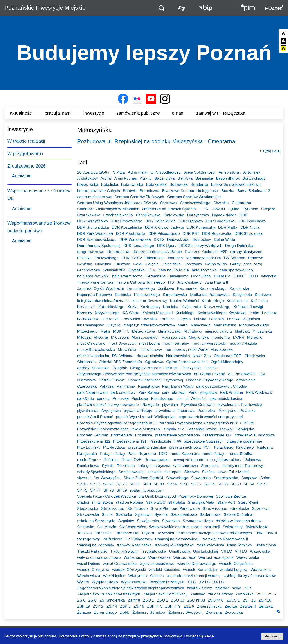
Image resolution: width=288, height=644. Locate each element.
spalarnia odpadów (146, 490)
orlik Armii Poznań (209, 374)
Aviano (146, 178)
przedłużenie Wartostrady (177, 435)
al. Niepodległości (166, 172)
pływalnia (170, 405)
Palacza (107, 386)
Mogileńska (199, 337)
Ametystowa (229, 172)
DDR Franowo (191, 221)
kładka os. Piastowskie (210, 295)
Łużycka (114, 325)
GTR (152, 270)
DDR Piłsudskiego (164, 234)
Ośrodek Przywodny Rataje (210, 380)
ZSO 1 (148, 600)
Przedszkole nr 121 (130, 441)
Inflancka (269, 276)
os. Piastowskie (242, 374)
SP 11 (82, 484)
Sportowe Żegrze (231, 496)
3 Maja (119, 172)
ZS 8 (92, 600)
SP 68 (236, 484)
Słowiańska (201, 478)
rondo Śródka (240, 454)
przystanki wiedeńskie (147, 447)
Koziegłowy (150, 307)
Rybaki (108, 466)
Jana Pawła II (216, 282)
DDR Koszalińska (127, 227)
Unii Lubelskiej (206, 551)
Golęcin (152, 264)
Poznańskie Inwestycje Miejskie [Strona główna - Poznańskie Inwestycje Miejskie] (45, 8)
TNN (259, 533)
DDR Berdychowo (92, 221)
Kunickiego (185, 313)
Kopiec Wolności (184, 301)
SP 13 (95, 484)
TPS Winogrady (138, 539)
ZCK (248, 588)
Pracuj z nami (58, 113)
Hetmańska (155, 276)
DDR (244, 215)
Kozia (133, 307)
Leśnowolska (88, 319)
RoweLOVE (132, 460)
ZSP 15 (249, 600)
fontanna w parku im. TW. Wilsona (216, 258)
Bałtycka (185, 178)
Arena (106, 178)
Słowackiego (177, 478)
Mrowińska (127, 350)
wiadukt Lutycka (234, 570)
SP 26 (121, 484)
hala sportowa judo (236, 270)
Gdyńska (85, 264)
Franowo (256, 258)
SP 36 (134, 484)
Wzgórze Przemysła (167, 582)
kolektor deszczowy (150, 301)
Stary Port (226, 502)
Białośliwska (88, 184)
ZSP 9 (139, 606)
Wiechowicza (89, 576)
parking (103, 399)
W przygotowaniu (25, 154)
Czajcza (268, 209)
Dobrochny (202, 240)
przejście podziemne (244, 441)
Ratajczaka (87, 454)
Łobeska (217, 319)
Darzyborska (198, 215)
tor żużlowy (112, 539)
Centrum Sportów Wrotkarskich (194, 197)
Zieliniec (198, 594)
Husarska (222, 276)
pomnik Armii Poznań (95, 417)
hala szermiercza (127, 276)
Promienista (122, 435)
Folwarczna (155, 258)
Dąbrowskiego (224, 215)
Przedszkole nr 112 (94, 441)
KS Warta (131, 313)
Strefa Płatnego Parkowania (175, 509)
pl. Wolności (196, 399)
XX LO (219, 582)
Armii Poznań (126, 178)
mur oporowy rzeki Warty (186, 350)
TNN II (271, 533)
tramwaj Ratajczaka (134, 545)
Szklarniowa (210, 515)
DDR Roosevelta (217, 234)
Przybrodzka (114, 447)
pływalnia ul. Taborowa (175, 411)
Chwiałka (221, 203)
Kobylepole (242, 295)
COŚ (204, 209)
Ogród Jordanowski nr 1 (187, 362)
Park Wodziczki (259, 392)
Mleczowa (120, 337)
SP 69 (249, 484)
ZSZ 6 (189, 606)
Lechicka (270, 313)
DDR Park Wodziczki (95, 234)
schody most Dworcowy (242, 466)
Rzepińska (126, 466)
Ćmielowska (174, 215)
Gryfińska (137, 270)
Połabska (248, 411)
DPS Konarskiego (139, 246)
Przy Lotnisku (89, 447)
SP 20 (108, 484)
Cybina (234, 209)
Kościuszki (86, 307)
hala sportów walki (93, 276)
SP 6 (184, 484)
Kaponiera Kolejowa (95, 295)
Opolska (212, 368)
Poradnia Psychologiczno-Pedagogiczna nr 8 (198, 423)
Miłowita (101, 337)
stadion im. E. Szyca (95, 502)
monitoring (221, 337)
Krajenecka (191, 307)
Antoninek (252, 172)
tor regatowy (88, 539)
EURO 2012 (132, 258)
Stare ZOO (156, 502)
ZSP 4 (112, 606)
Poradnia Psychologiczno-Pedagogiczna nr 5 (116, 423)
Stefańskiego (113, 509)
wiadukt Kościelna (165, 570)
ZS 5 (272, 594)
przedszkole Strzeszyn (204, 441)
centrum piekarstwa (94, 197)
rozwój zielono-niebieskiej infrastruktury (207, 460)
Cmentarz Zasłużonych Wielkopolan (108, 209)
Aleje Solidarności (200, 172)
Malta (183, 325)
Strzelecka (240, 509)
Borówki (130, 191)
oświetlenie (246, 380)
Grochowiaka (89, 270)
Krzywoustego (107, 313)
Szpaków (126, 521)
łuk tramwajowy (90, 325)
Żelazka (266, 606)
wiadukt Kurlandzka (200, 570)
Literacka (110, 319)
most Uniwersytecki (209, 343)
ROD (163, 454)
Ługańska (252, 319)
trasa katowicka (210, 545)
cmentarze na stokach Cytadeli (169, 209)
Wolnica (157, 576)
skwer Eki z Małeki (234, 472)
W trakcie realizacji (26, 141)
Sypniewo (143, 515)
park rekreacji (174, 392)
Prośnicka (144, 435)
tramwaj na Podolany (96, 545)
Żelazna (84, 612)
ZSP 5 (125, 606)
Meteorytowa (144, 331)
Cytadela (250, 209)
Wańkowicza (135, 558)
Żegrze (231, 606)
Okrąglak (119, 368)
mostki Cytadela (243, 343)
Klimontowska (175, 295)
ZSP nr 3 (155, 606)
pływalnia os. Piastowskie (240, 405)
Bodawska (179, 184)
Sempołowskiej (132, 472)
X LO (192, 582)
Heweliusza (178, 276)
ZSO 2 (163, 600)
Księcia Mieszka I (158, 313)
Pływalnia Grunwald (198, 405)
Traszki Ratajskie (92, 551)
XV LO (205, 582)
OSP (262, 374)
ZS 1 (261, 594)
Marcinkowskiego (254, 325)
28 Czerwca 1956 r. (94, 172)
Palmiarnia (126, 386)
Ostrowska (87, 380)
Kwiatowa (237, 313)
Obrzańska (87, 362)
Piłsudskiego (162, 399)
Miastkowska (169, 331)
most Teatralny (176, 343)
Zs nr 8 (134, 600)
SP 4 (147, 484)
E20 (224, 252)
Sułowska (124, 515)
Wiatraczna (261, 570)
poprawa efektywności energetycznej (211, 417)
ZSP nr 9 (173, 606)
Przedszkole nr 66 (165, 441)
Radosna (265, 447)
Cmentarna (241, 203)
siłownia (155, 472)
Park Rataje (149, 392)
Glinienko (103, 264)
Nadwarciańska (150, 356)
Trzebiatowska (154, 551)
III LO (253, 276)
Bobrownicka (132, 184)
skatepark (173, 472)
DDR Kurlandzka (201, 227)
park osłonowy (123, 392)
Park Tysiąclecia (203, 392)
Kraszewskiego (217, 307)
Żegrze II (248, 606)
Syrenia (161, 515)
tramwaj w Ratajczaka (174, 545)
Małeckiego (201, 325)
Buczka (228, 191)
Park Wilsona (232, 392)
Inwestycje (94, 113)
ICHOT (239, 276)
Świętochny (233, 527)
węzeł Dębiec (89, 564)
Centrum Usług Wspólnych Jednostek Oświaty (117, 203)
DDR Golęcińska (252, 221)
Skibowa (192, 472)
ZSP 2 (98, 606)
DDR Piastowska (131, 234)
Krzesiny (85, 313)
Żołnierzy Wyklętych (186, 612)
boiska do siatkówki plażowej (236, 184)
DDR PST (191, 234)
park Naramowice (92, 392)
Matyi (105, 331)
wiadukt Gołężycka (93, 570)
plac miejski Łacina (226, 399)
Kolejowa (263, 295)
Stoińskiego (138, 509)
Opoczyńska (191, 368)
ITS (171, 282)
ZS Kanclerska (112, 600)
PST (207, 447)
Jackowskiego (189, 282)
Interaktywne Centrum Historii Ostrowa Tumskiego (121, 282)
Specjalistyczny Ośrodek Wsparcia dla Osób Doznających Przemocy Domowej (145, 496)
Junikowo (166, 289)
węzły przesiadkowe (157, 564)
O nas (178, 113)
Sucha (107, 515)
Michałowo (193, 331)
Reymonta (147, 454)
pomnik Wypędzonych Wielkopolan (146, 417)
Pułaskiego (224, 447)
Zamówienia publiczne (138, 113)
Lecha (254, 313)
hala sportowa (204, 270)
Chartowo (168, 203)
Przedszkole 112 (217, 435)
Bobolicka (110, 184)
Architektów (87, 178)
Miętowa (242, 331)
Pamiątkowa (149, 386)
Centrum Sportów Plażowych (139, 197)
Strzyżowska (88, 515)
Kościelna (259, 301)
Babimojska (165, 178)
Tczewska (166, 533)
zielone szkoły (220, 594)
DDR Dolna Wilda (161, 221)
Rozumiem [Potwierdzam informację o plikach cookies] (273, 636)
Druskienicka (118, 252)
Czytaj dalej (270, 151)
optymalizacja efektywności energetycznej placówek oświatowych (134, 374)
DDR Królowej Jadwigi (164, 227)
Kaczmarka (187, 289)
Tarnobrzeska (127, 533)
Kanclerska (239, 289)
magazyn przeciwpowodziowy (149, 325)
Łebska (200, 319)
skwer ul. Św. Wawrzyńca (99, 478)
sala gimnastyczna (154, 466)
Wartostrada (184, 558)
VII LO (227, 551)
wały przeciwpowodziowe (99, 558)
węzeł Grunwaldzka (120, 564)
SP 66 (223, 484)
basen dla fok (228, 178)
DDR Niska (250, 227)
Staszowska (88, 509)
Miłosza (84, 337)
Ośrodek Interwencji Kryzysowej (155, 380)
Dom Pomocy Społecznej (99, 246)
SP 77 (95, 490)
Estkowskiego (107, 258)
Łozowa (234, 319)
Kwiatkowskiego (212, 313)
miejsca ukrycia (218, 331)
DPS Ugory (167, 246)
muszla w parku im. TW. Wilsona (105, 356)
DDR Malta (228, 227)
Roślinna (111, 460)
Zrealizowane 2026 (27, 166)
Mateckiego (87, 331)
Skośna (208, 472)
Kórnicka (171, 307)
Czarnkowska (89, 215)
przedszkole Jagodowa (255, 435)
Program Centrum (93, 435)
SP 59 (172, 484)
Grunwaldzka (114, 270)
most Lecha (150, 343)
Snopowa (249, 478)
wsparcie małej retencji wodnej (194, 576)
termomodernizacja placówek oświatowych (215, 533)
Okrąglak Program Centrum (154, 368)
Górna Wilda (216, 264)
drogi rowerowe (91, 252)
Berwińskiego (254, 178)
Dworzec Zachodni (201, 252)
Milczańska (262, 331)
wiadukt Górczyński (129, 570)
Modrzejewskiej (145, 337)
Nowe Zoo (202, 356)
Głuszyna (122, 264)
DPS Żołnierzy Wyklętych (201, 246)
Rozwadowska (157, 460)
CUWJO (218, 209)
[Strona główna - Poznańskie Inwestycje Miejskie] (247, 8)
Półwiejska (245, 429)
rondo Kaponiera (185, 454)
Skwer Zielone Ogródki (143, 478)
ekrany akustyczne (246, 252)
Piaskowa (140, 399)
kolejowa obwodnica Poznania (103, 301)
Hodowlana (201, 276)
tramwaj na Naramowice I (177, 539)
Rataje (106, 454)
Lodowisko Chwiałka (139, 319)
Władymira (138, 576)
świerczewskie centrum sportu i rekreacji (184, 527)
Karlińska (123, 295)
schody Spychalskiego (96, 472)
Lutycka (184, 319)
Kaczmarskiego (213, 289)
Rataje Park (125, 454)
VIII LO (241, 551)
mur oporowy (151, 350)
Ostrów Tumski (112, 380)
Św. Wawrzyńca (133, 527)
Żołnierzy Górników (149, 612)
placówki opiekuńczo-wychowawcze (108, 405)
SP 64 (209, 484)
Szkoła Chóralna (238, 515)
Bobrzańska (156, 184)
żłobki (125, 612)
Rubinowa (253, 460)
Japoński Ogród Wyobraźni (100, 289)
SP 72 (262, 484)
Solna (265, 478)
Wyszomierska (134, 582)
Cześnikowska (148, 215)
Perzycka (121, 399)
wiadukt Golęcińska (236, 564)
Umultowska (180, 551)
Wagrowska (260, 551)
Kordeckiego (213, 301)
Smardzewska (226, 478)
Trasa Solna (265, 545)
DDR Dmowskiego (126, 221)
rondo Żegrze (89, 460)
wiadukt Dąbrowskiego (197, 564)
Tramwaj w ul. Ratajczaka (220, 113)
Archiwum (22, 176)
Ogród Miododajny (227, 362)
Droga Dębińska (239, 246)
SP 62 (196, 484)
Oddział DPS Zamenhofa (120, 362)
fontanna (175, 258)
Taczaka (84, 533)
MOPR (239, 337)
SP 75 (82, 490)
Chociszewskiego (195, 203)
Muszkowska (222, 350)
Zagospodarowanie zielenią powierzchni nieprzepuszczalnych (131, 588)
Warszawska (160, 558)
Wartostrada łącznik (216, 558)
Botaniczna (150, 191)
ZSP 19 (83, 606)
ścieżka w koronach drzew (239, 521)
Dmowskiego (178, 240)
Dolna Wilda (225, 240)
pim (179, 399)
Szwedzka (171, 521)
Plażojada (150, 405)
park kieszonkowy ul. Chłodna (222, 386)
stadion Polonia (129, 502)
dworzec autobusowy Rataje (157, 252)
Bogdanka (200, 184)
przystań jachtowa (185, 447)
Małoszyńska (225, 325)
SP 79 (122, 490)
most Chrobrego (91, 343)
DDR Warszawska (135, 240)
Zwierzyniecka (209, 606)
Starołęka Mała (201, 502)
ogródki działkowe (93, 368)
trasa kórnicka (239, 545)
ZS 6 (81, 600)
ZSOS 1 (233, 600)
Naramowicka (178, 356)
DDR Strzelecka (249, 234)
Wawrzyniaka (248, 558)
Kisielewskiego (147, 295)
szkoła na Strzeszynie (96, 521)
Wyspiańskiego (105, 582)
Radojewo (245, 447)
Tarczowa (103, 533)
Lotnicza (167, 319)
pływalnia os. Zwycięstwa (99, 411)
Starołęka (177, 502)
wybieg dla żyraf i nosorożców (250, 576)
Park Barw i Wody (178, 386)
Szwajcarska (148, 521)
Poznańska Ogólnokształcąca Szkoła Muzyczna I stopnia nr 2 (130, 429)
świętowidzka (257, 527)
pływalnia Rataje (138, 411)
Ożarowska (87, 386)
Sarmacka (210, 466)
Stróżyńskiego (215, 509)
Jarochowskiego (141, 289)
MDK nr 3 (121, 331)
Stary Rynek (249, 502)
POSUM (247, 423)
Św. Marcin (107, 527)
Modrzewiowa (174, 337)
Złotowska (245, 594)
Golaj (138, 264)
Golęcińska (171, 264)
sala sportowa (186, 466)
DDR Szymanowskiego (97, 240)
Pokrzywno (227, 411)
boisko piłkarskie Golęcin (99, 191)
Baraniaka (204, 178)
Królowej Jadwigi (248, 307)
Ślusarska (86, 527)
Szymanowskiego (198, 521)
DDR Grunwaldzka (93, 227)
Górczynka (193, 264)
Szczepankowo (184, 515)
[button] (162, 8)
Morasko (255, 337)
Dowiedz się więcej (199, 636)
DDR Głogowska (220, 221)
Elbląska (84, 258)
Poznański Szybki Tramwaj (210, 429)
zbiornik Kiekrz (200, 588)
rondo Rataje (214, 454)
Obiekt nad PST (227, 356)
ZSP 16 (265, 600)
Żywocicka (234, 612)
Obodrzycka (255, 356)
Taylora (148, 533)
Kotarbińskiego (111, 307)
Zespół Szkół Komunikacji (165, 594)
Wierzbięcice (114, 576)
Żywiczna (214, 612)
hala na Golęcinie (174, 270)
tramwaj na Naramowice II (225, 539)
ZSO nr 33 (196, 600)
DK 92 (159, 240)
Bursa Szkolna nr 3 (254, 191)
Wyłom (83, 582)
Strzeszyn (261, 509)
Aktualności (21, 113)
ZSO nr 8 (215, 600)
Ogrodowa (154, 362)
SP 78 (109, 490)
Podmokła (206, 411)
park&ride (86, 399)
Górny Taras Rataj (246, 264)
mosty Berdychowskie (96, 350)
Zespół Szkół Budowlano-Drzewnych (109, 594)
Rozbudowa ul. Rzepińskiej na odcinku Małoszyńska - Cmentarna (156, 141)
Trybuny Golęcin (124, 551)
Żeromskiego (105, 612)
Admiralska (138, 172)
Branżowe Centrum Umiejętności (190, 191)
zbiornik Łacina (228, 588)
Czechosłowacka (118, 215)
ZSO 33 (178, 600)
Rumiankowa (88, 466)
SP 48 (159, 484)
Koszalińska (237, 301)
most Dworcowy (122, 343)
